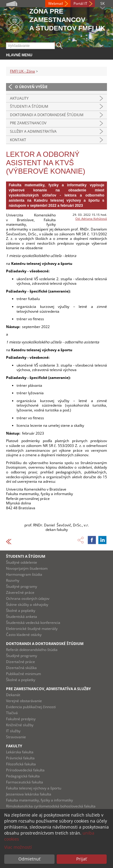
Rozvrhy (13, 580)
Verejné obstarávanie (24, 701)
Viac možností (18, 847)
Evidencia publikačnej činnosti (31, 707)
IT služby (13, 731)
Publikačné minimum (24, 674)
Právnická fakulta (20, 758)
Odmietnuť (29, 859)
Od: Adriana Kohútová (91, 219)
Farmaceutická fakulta (25, 782)
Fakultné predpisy (21, 719)
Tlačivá (12, 713)
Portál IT (80, 3)
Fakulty (14, 746)
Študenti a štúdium (29, 106)
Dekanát (13, 695)
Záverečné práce (20, 592)
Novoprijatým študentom (27, 568)
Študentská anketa (22, 617)
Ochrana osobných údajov (28, 598)
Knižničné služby (20, 725)
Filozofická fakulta (21, 764)
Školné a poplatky (21, 611)
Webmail (56, 3)
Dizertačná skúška (21, 668)
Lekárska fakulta (20, 752)
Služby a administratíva (33, 131)
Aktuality (19, 98)
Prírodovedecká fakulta (25, 770)
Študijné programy (22, 586)
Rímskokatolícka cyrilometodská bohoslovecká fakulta (51, 806)
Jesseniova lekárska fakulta (29, 794)
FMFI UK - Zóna (22, 71)
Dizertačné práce (20, 662)
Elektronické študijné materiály (32, 629)
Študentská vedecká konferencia (33, 623)
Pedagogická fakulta (23, 776)
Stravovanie (16, 737)
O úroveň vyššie (31, 87)
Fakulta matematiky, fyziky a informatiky (39, 800)
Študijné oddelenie (22, 562)
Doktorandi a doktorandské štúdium (47, 115)
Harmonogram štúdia (24, 574)
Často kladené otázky (24, 635)
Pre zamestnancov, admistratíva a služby (48, 689)
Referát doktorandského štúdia (32, 650)
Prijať (82, 859)
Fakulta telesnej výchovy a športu (34, 788)
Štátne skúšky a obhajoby (27, 604)
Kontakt (18, 140)
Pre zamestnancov (28, 123)
